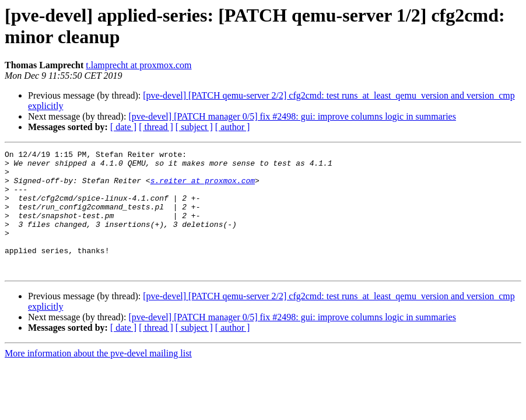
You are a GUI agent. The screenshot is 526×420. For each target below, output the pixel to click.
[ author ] (233, 127)
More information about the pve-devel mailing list (98, 378)
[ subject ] (194, 127)
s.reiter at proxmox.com (203, 187)
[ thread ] (156, 127)
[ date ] (123, 127)
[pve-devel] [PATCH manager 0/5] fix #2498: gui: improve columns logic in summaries (292, 116)
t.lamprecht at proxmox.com (138, 65)
